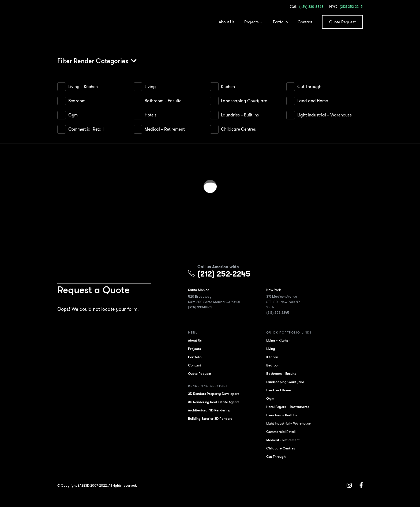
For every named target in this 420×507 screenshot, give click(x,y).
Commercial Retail (86, 129)
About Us (227, 22)
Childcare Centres (238, 129)
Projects (252, 22)
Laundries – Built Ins (240, 115)
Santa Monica (201, 290)
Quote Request (342, 22)
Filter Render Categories (93, 61)
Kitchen (228, 87)
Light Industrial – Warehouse (325, 115)
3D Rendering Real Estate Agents (216, 402)
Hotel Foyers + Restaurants (290, 407)
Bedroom (77, 101)
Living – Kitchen (83, 87)
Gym (73, 115)
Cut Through (309, 87)
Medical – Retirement (165, 129)
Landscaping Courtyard (244, 101)
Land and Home (313, 101)
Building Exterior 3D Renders (213, 419)
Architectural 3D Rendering (212, 410)
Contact (305, 22)
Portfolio (280, 22)
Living (150, 87)
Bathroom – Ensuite (163, 101)
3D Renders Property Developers (216, 394)
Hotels (151, 115)
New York (276, 290)
